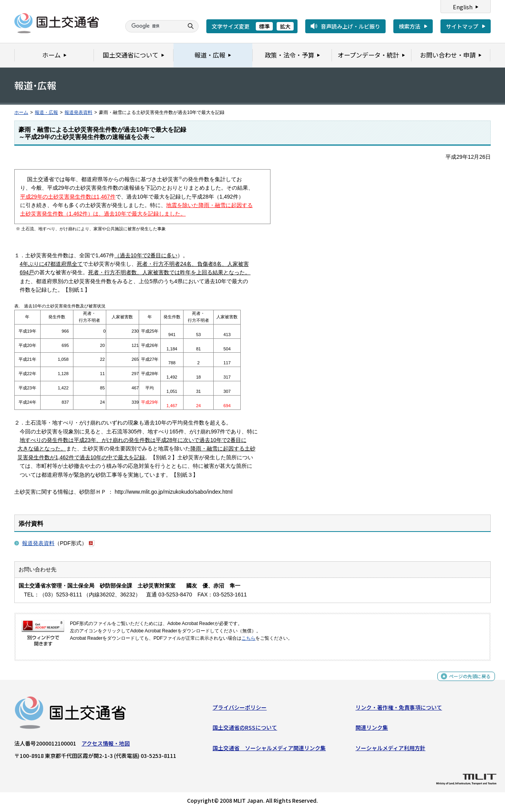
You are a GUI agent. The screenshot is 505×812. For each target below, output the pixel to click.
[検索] (153, 26)
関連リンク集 (372, 729)
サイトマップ (462, 26)
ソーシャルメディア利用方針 (390, 749)
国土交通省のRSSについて (245, 729)
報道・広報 (46, 112)
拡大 (285, 26)
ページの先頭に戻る (467, 681)
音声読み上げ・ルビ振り (350, 26)
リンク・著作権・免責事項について (399, 709)
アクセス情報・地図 (106, 745)
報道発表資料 (78, 112)
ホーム (21, 112)
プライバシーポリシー (240, 709)
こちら (248, 638)
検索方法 (410, 26)
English (463, 7)
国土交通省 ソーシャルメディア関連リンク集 (269, 749)
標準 (264, 26)
